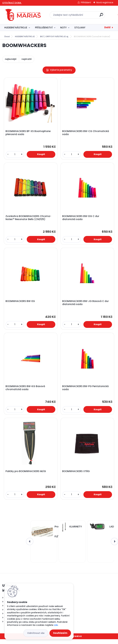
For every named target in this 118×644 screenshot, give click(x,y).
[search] (101, 16)
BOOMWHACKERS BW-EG (21, 304)
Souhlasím (60, 633)
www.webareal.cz (71, 641)
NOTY (63, 28)
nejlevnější (11, 59)
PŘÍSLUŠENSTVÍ (44, 28)
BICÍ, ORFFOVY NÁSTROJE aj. (54, 36)
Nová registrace (105, 2)
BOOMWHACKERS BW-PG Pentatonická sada (86, 391)
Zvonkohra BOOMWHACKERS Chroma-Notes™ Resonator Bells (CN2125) (29, 219)
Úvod (7, 36)
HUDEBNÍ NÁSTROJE (16, 28)
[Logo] (23, 15)
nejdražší (27, 59)
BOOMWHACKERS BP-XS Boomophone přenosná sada (29, 133)
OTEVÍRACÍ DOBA (12, 3)
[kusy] (15, 155)
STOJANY (80, 28)
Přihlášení (86, 2)
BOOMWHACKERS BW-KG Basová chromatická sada (26, 391)
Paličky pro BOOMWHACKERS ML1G (26, 476)
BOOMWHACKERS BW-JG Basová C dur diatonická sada (86, 305)
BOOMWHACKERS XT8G (76, 476)
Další (107, 27)
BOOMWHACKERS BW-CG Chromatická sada (86, 133)
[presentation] (30, 546)
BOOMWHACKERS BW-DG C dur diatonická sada (81, 219)
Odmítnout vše (36, 633)
